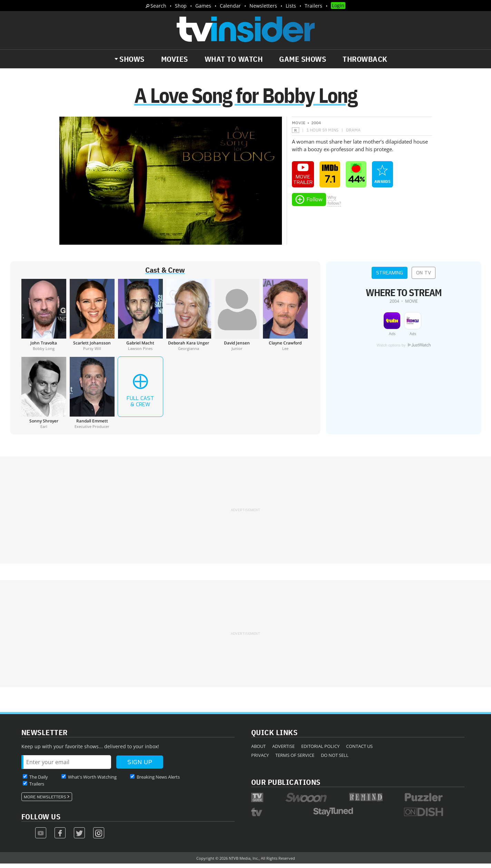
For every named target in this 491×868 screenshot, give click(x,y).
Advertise (283, 750)
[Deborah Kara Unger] (189, 319)
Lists (291, 6)
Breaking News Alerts (158, 781)
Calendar (230, 6)
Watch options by (403, 350)
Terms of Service (295, 759)
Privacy (260, 759)
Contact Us (359, 750)
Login (338, 5)
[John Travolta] (44, 319)
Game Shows (303, 59)
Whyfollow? (334, 204)
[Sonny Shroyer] (44, 397)
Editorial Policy (320, 750)
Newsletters (263, 6)
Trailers (313, 6)
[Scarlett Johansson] (92, 319)
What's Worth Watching (92, 781)
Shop (181, 6)
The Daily (39, 781)
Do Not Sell (335, 759)
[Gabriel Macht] (140, 319)
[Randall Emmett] (92, 397)
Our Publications (286, 786)
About (258, 750)
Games (203, 6)
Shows (132, 59)
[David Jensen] (237, 319)
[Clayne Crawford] (285, 319)
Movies (175, 59)
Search (158, 6)
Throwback (365, 59)
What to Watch (234, 59)
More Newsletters (45, 801)
